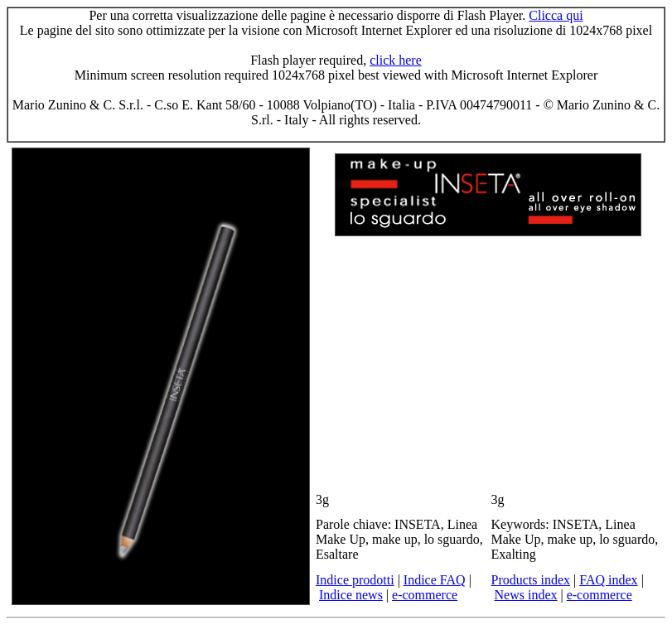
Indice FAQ (435, 580)
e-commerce (425, 595)
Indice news (351, 595)
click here (396, 60)
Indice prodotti (355, 580)
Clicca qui (556, 15)
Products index (531, 580)
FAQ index (608, 580)
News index (526, 595)
